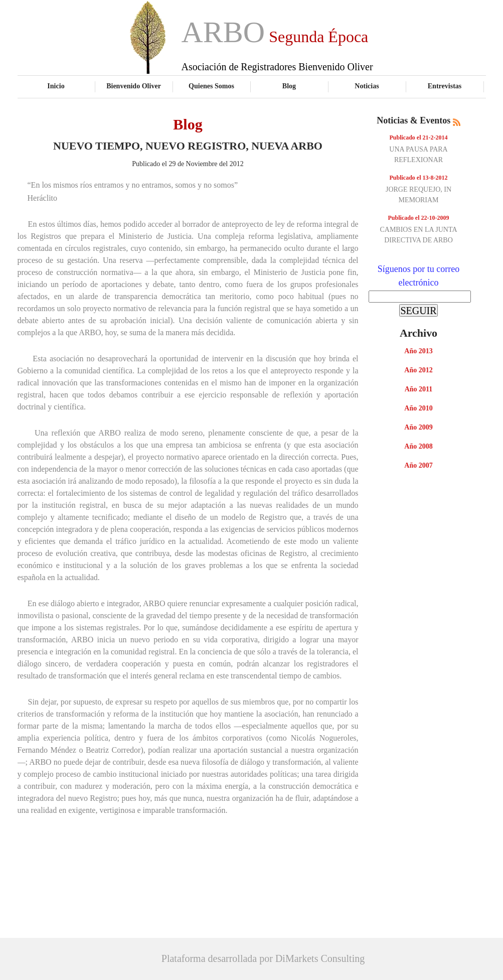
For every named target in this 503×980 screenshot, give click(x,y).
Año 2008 (418, 446)
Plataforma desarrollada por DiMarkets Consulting (263, 958)
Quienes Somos (211, 86)
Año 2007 (418, 465)
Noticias (367, 86)
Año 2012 (418, 370)
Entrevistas (445, 86)
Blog (289, 86)
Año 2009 (418, 427)
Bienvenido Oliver (134, 86)
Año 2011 (419, 389)
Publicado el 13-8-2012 (419, 178)
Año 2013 (418, 351)
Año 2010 (418, 408)
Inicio (56, 86)
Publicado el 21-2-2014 (419, 137)
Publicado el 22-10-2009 (419, 218)
